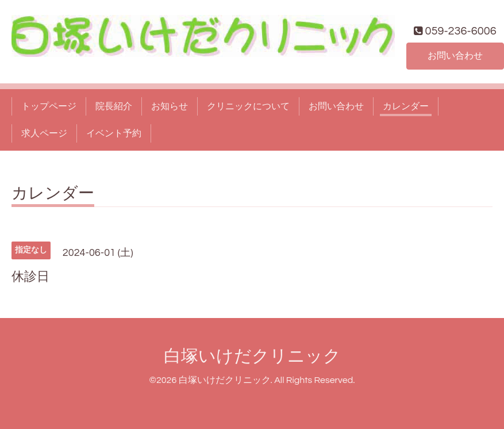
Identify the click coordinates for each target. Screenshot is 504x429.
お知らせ (170, 106)
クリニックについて (248, 106)
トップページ (49, 106)
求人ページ (44, 133)
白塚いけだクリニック (252, 356)
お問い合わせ (455, 56)
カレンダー (406, 106)
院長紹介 (114, 106)
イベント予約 (114, 133)
